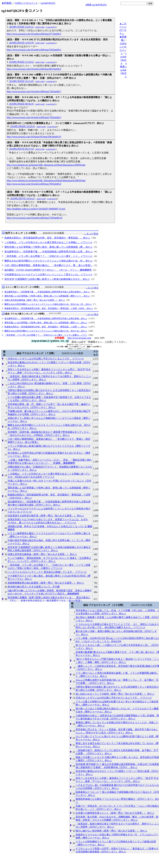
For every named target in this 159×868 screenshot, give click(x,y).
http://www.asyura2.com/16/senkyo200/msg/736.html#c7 (34, 91)
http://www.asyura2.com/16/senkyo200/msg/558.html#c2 (34, 50)
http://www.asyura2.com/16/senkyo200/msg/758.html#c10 (35, 218)
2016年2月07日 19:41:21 (23, 199)
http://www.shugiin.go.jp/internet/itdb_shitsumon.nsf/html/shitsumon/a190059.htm (46, 165)
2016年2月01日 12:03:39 (21, 43)
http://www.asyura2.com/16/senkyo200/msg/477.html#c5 (34, 34)
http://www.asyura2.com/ (79, 338)
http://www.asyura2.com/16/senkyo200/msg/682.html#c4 (34, 69)
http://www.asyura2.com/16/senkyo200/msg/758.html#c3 (34, 117)
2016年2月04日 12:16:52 (21, 62)
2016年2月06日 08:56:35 (21, 104)
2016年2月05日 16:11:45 (21, 81)
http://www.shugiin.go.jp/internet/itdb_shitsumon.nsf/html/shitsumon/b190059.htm (46, 180)
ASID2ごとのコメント (26, 3)
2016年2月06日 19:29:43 (23, 126)
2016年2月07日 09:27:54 (21, 149)
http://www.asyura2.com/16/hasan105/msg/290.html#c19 (34, 137)
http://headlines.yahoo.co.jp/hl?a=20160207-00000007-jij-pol (36, 209)
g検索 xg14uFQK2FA (96, 5)
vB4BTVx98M (40, 27)
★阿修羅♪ (7, 3)
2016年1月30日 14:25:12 (21, 27)
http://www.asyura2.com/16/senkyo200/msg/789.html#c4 (34, 184)
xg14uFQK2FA (48, 3)
